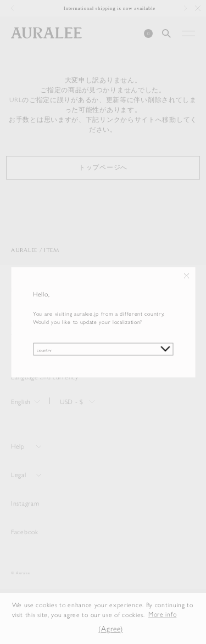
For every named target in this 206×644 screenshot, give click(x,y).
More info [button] (162, 614)
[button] (83, 628)
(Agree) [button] (110, 628)
